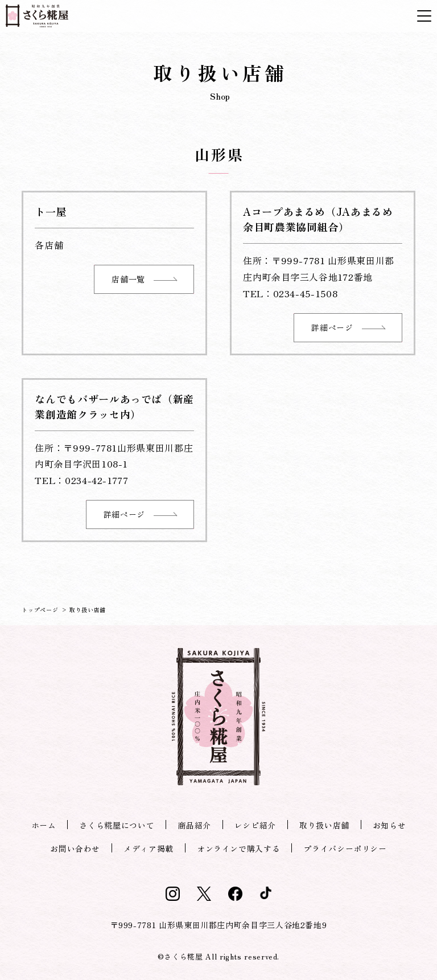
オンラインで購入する (238, 848)
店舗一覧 (144, 279)
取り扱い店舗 (324, 825)
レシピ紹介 (255, 825)
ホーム (44, 825)
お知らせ (389, 825)
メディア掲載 (149, 848)
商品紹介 (194, 825)
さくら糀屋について (117, 825)
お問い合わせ (75, 848)
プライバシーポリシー (345, 848)
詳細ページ (348, 327)
